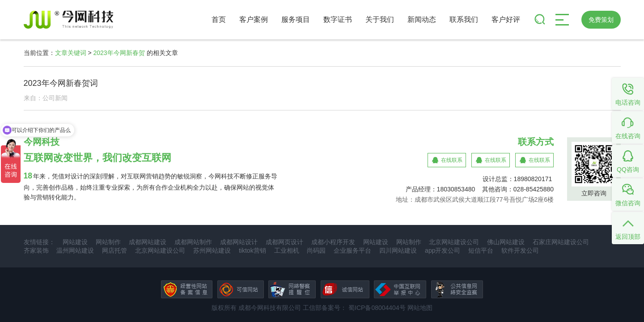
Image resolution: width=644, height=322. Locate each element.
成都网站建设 (148, 242)
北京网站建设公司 (454, 242)
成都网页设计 (284, 242)
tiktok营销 (252, 250)
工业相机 (287, 250)
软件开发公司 (520, 250)
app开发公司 (443, 250)
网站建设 (75, 242)
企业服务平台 (352, 250)
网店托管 (114, 250)
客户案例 (254, 19)
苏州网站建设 (212, 250)
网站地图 (420, 308)
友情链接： (39, 242)
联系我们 (464, 19)
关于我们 (380, 19)
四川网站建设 (398, 250)
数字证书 (338, 19)
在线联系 (452, 160)
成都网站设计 (239, 242)
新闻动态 (422, 19)
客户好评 (506, 19)
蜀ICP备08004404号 (376, 308)
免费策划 (601, 20)
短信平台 (481, 250)
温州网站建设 (75, 250)
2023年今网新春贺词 (61, 83)
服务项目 (296, 19)
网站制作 (108, 242)
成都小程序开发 (333, 242)
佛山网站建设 (506, 242)
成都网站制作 (193, 242)
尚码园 (316, 250)
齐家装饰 (36, 250)
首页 (219, 19)
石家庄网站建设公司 (561, 242)
